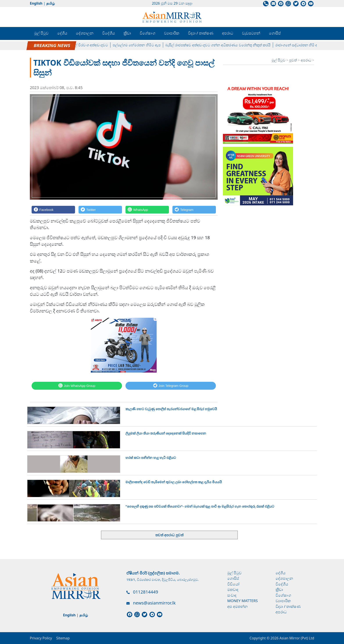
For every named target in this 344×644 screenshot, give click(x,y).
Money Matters (243, 601)
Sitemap (63, 638)
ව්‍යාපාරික (172, 33)
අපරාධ (228, 33)
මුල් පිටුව (41, 33)
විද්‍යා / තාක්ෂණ (201, 33)
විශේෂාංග (148, 33)
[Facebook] (53, 210)
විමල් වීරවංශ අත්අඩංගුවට (91, 45)
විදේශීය (108, 33)
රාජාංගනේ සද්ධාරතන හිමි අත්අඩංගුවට (307, 45)
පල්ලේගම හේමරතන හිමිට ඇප (139, 45)
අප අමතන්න (237, 606)
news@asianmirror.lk (154, 603)
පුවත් (293, 60)
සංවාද (232, 595)
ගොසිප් (275, 33)
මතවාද (233, 589)
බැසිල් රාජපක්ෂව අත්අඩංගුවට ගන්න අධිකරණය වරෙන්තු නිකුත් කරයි (220, 45)
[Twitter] (100, 210)
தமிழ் (51, 3)
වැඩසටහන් (251, 33)
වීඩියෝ (233, 584)
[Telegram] (194, 210)
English (36, 3)
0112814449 (145, 592)
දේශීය (62, 33)
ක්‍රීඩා (127, 33)
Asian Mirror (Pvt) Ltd (296, 638)
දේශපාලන (85, 33)
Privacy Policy (41, 638)
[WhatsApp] (147, 210)
